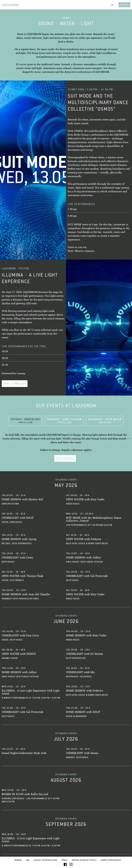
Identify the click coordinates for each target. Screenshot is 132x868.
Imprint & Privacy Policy (84, 860)
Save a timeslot (15, 384)
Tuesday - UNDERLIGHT (26, 421)
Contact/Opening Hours (45, 860)
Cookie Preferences (111, 860)
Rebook (18, 860)
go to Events (65, 458)
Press (65, 860)
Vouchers (124, 5)
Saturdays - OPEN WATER (105, 421)
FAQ (28, 860)
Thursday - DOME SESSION (64, 421)
